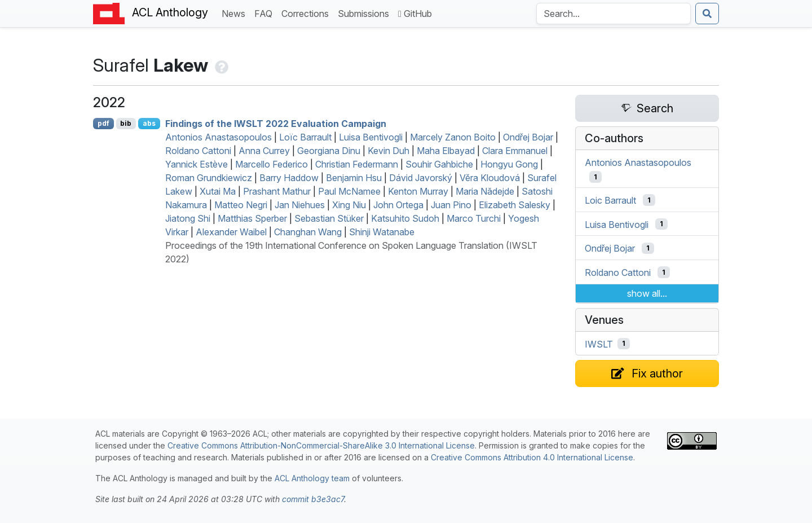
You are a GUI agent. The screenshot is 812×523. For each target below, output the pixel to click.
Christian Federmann (357, 164)
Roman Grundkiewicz (209, 178)
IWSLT (599, 344)
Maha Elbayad (446, 151)
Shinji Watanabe (382, 232)
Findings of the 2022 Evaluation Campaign (276, 124)
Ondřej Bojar (528, 137)
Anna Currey (264, 151)
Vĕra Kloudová (490, 178)
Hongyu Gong (509, 164)
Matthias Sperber (252, 218)
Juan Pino (451, 205)
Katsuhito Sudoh (405, 218)
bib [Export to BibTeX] (126, 123)
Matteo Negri (241, 205)
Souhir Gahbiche (439, 164)
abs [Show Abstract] (149, 123)
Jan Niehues (300, 205)
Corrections (307, 13)
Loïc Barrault (305, 137)
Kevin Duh (389, 151)
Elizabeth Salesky (515, 205)
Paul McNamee (349, 191)
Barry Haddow (289, 178)
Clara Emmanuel (515, 151)
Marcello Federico (272, 164)
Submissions (366, 13)
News (236, 13)
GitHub (415, 14)
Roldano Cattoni (198, 151)
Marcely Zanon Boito (453, 137)
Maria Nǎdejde (485, 191)
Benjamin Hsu (354, 178)
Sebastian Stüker (329, 218)
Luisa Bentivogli (371, 137)
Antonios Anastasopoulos (219, 137)
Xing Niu (349, 205)
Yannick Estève (197, 164)
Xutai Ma (218, 191)
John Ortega (398, 205)
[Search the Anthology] (614, 14)
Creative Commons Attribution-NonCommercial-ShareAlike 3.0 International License (321, 445)
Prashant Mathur (277, 191)
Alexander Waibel (231, 232)
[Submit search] (707, 14)
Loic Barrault (610, 200)
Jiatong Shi (188, 218)
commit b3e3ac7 (313, 499)
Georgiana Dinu (329, 151)
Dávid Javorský (421, 178)
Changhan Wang (308, 232)
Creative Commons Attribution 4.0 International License (532, 457)
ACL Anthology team (312, 478)
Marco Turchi (474, 218)
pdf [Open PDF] (103, 123)
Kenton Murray (418, 191)
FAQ (266, 13)
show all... (647, 293)
